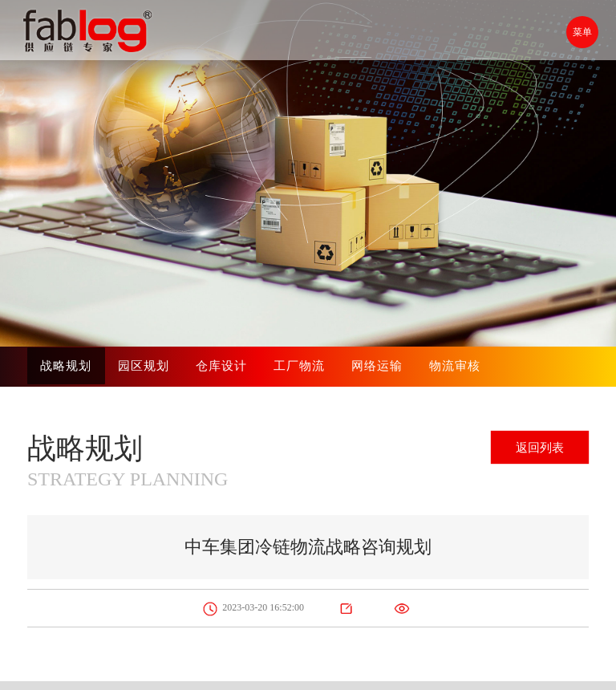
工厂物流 (302, 366)
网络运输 (381, 366)
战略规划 (67, 366)
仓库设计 (224, 366)
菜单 (580, 32)
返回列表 (535, 449)
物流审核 (460, 366)
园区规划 (145, 366)
